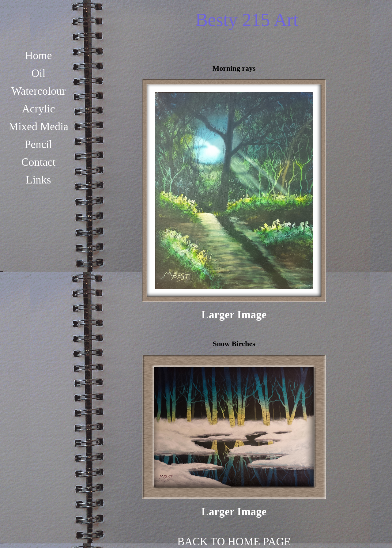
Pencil (39, 144)
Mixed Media (38, 127)
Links (38, 180)
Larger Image (234, 315)
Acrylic (39, 109)
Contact (39, 162)
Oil (38, 73)
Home (39, 55)
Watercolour (38, 91)
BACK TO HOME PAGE (234, 542)
